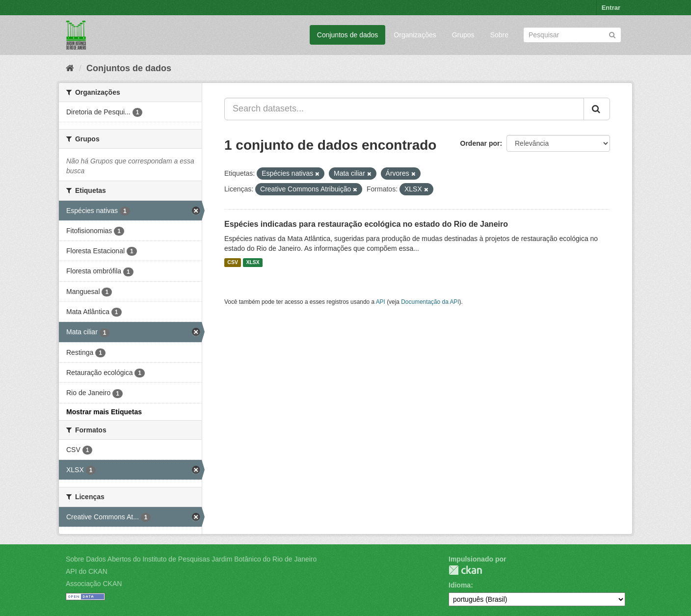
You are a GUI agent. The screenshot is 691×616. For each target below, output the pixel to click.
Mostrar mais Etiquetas (104, 412)
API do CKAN (87, 571)
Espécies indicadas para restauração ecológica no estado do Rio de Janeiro (366, 224)
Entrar (611, 8)
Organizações (415, 35)
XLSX (252, 263)
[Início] (70, 68)
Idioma (460, 585)
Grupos (463, 35)
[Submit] (612, 34)
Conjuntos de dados (348, 35)
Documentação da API (430, 302)
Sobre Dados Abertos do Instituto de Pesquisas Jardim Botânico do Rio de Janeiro (191, 559)
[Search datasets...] (404, 109)
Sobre (499, 35)
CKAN (465, 570)
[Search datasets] (572, 35)
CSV (233, 263)
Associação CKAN (94, 584)
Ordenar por (480, 143)
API (381, 302)
